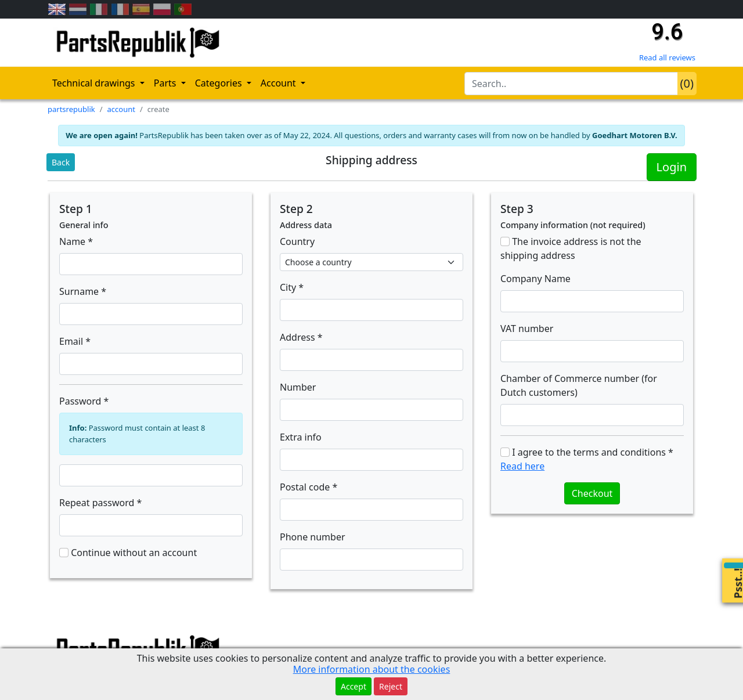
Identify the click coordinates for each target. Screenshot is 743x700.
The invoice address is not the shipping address (571, 248)
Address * (301, 337)
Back (61, 162)
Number (298, 387)
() (687, 83)
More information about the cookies (372, 669)
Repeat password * (100, 503)
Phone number (313, 537)
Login (672, 167)
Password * (84, 401)
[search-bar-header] (571, 84)
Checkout (592, 493)
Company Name (535, 279)
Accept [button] (354, 686)
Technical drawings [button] (95, 83)
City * (292, 287)
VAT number (527, 329)
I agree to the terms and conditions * (587, 459)
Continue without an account (128, 553)
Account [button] (279, 83)
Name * (76, 241)
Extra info (301, 437)
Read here (522, 466)
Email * (75, 341)
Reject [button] (391, 686)
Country (297, 241)
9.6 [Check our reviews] (667, 32)
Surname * (83, 291)
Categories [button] (220, 83)
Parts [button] (166, 83)
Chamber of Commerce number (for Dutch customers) (579, 385)
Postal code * (309, 487)
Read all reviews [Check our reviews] (667, 57)
